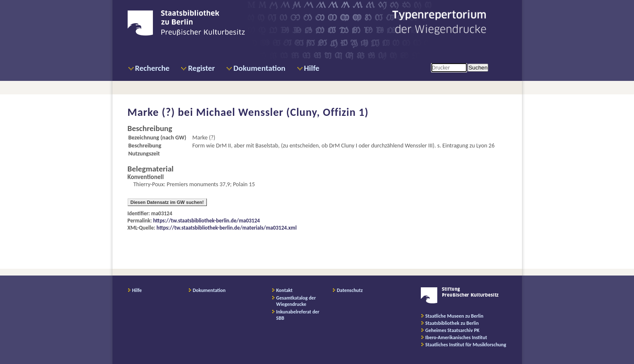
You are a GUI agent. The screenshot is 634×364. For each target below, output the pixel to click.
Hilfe (312, 68)
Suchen (478, 68)
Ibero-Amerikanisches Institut (456, 337)
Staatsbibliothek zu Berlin (452, 323)
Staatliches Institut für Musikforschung (466, 345)
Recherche (152, 68)
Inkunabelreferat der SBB (298, 315)
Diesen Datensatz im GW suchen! (167, 202)
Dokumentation (259, 68)
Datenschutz (350, 290)
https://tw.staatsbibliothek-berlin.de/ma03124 (207, 221)
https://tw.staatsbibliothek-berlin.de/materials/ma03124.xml (227, 228)
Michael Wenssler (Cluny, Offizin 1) (282, 112)
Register (201, 68)
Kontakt (285, 290)
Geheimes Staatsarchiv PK (453, 330)
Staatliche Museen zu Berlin (455, 316)
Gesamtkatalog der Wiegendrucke (296, 301)
